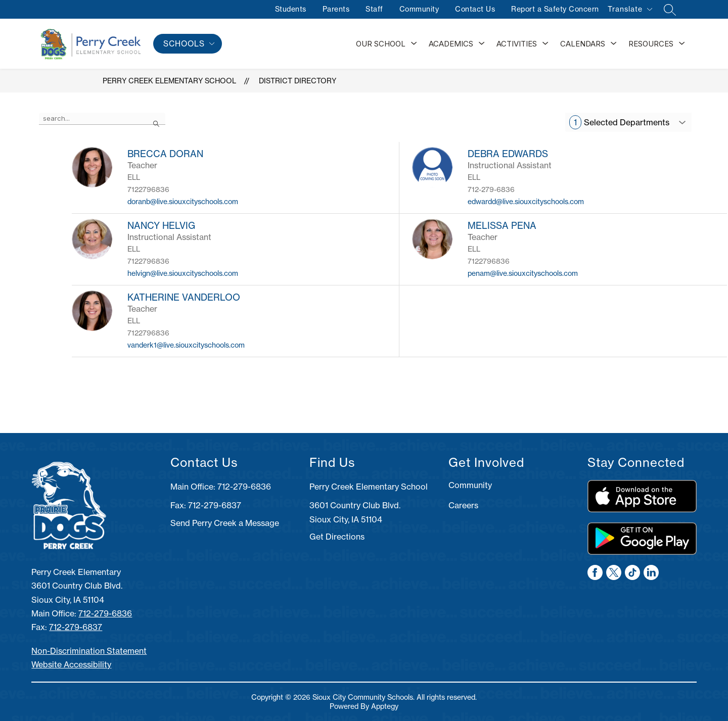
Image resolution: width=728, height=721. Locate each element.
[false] (102, 119)
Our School (381, 44)
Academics (451, 44)
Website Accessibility (71, 664)
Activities (517, 44)
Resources (651, 44)
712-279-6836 (105, 613)
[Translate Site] (630, 11)
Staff (374, 9)
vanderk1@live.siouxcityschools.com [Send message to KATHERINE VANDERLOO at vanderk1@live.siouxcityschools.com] (186, 345)
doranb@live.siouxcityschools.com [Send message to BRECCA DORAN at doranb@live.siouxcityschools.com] (183, 202)
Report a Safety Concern (555, 9)
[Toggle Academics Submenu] (482, 44)
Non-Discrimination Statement (89, 651)
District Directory (298, 81)
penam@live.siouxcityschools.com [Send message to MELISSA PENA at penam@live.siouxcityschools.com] (523, 273)
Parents (335, 9)
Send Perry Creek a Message (225, 523)
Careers (463, 505)
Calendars (583, 44)
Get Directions (337, 537)
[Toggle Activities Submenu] (545, 44)
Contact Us (474, 9)
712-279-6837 (76, 627)
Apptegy (385, 706)
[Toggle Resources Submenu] (682, 44)
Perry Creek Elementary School (169, 81)
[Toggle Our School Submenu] (414, 44)
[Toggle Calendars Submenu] (614, 44)
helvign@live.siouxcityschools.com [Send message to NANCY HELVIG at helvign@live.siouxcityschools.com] (183, 273)
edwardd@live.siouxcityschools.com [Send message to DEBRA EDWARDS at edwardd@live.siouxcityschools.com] (526, 202)
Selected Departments (619, 122)
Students (290, 9)
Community (418, 9)
